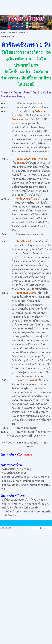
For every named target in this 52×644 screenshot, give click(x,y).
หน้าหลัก (3, 32)
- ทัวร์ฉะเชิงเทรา (11, 32)
